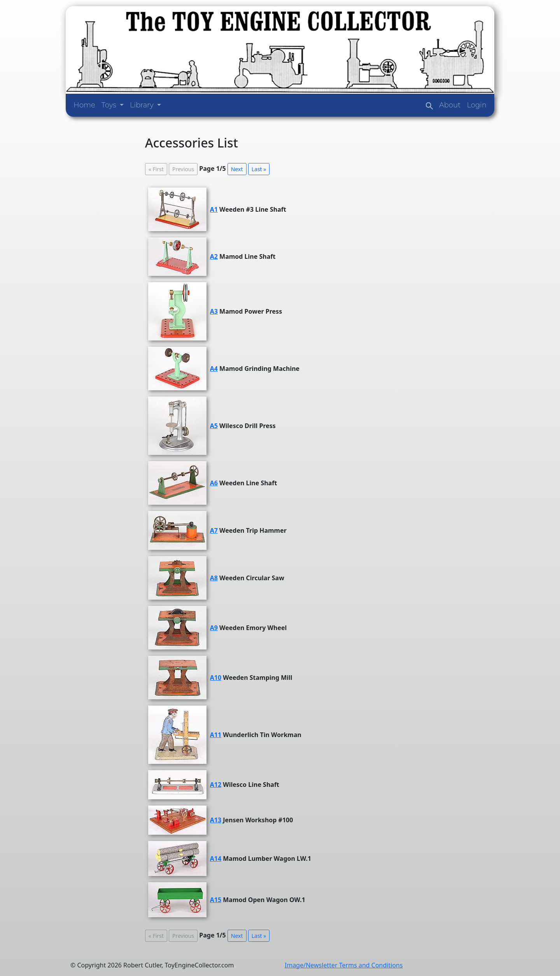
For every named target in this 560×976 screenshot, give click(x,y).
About (450, 105)
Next (237, 169)
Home (84, 105)
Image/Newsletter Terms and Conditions (344, 965)
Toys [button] (110, 105)
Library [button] (143, 105)
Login (477, 105)
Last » (259, 169)
